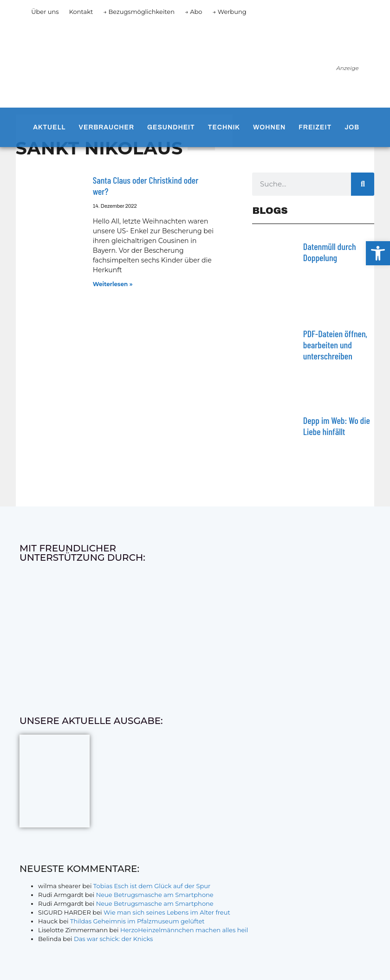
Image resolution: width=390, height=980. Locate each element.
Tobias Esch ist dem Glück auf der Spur (152, 886)
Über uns (45, 12)
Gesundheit (171, 127)
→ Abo (194, 12)
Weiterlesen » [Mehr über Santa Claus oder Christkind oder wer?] (113, 284)
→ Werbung (229, 12)
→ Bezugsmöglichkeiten (139, 12)
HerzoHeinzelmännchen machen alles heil (184, 930)
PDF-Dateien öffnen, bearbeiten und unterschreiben (335, 345)
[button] (378, 253)
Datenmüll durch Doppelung (330, 252)
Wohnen (269, 127)
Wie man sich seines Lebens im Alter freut (167, 912)
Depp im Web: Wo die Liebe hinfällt (337, 426)
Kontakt (81, 12)
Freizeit (315, 127)
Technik (224, 127)
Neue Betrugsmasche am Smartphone (155, 895)
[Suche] (363, 184)
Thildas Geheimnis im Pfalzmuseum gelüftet (137, 921)
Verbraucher (107, 127)
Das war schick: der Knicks (113, 939)
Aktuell (49, 127)
